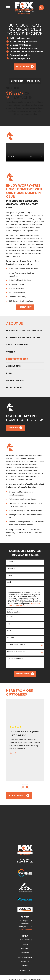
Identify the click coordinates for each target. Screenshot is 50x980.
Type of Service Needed (16, 651)
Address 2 (11, 617)
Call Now (15, 428)
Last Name (11, 568)
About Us (25, 961)
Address (10, 610)
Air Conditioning (25, 940)
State (9, 631)
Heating (25, 944)
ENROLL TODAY (25, 307)
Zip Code (10, 637)
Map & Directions (25, 930)
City (9, 624)
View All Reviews (19, 796)
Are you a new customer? (17, 644)
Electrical (25, 948)
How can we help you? (15, 658)
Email (9, 582)
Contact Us (25, 970)
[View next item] (27, 787)
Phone (9, 575)
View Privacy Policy (23, 605)
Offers (25, 966)
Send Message (25, 674)
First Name (11, 561)
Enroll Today (25, 67)
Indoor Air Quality (25, 957)
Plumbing (25, 953)
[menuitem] (25, 331)
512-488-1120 (25, 862)
